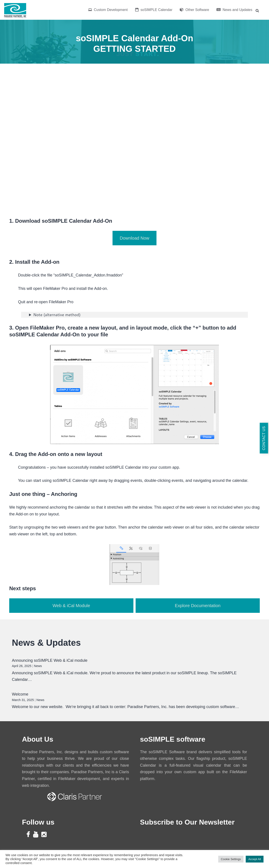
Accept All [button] (255, 859)
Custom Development (108, 10)
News (38, 666)
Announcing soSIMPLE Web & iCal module (50, 660)
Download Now (135, 238)
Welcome (20, 694)
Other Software (194, 10)
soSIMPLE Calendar (154, 10)
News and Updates (234, 10)
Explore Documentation (198, 606)
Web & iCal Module (71, 606)
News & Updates (46, 643)
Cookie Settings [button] (231, 859)
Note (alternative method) (57, 315)
